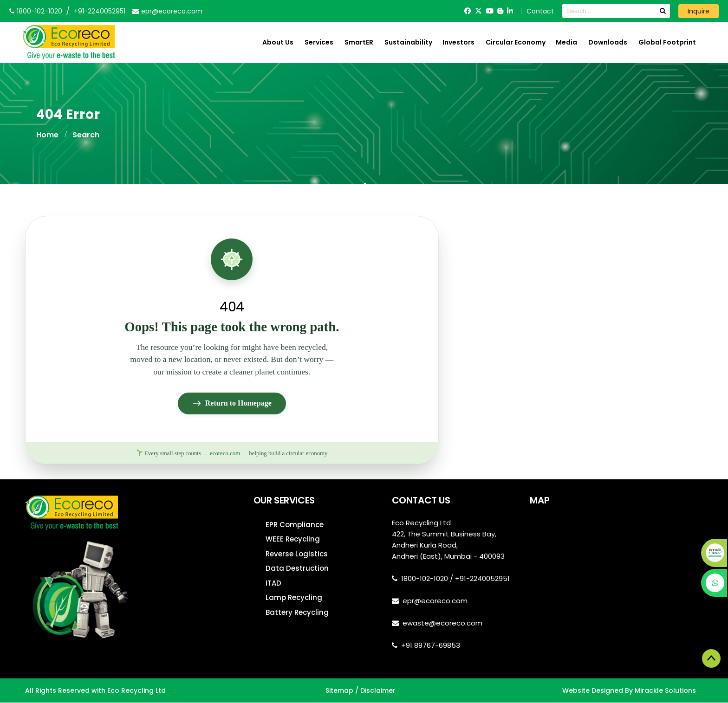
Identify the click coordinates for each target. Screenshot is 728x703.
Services (319, 42)
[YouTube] (490, 11)
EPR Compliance (295, 525)
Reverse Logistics (297, 554)
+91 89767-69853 (431, 646)
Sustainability (408, 42)
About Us (278, 42)
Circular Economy (516, 42)
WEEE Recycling (293, 539)
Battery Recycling (297, 613)
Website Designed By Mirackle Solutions (629, 690)
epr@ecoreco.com (435, 601)
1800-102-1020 (425, 579)
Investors (458, 42)
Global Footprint (667, 42)
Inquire (699, 11)
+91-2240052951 (100, 11)
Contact (540, 11)
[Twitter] (478, 11)
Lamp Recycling (294, 598)
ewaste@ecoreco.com (442, 623)
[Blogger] (500, 11)
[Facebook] (468, 11)
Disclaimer (378, 690)
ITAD (273, 584)
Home (47, 135)
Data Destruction (297, 569)
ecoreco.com (225, 453)
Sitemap (339, 690)
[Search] (663, 11)
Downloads (608, 42)
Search (86, 135)
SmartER (359, 42)
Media (566, 42)
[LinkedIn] (510, 11)
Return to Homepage (232, 404)
